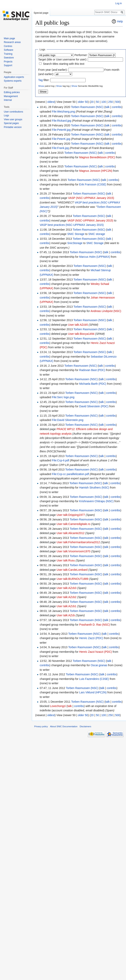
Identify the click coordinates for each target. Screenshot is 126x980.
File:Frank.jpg (60, 148)
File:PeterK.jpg (61, 139)
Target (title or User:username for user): (63, 59)
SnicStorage (75, 243)
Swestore (9, 58)
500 (117, 102)
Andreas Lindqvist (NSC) (106, 311)
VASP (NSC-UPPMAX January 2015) (91, 198)
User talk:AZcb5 (78, 325)
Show (41, 86)
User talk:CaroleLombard (72, 570)
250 (111, 102)
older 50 (83, 102)
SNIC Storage (76, 234)
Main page (9, 38)
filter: (44, 80)
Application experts (14, 77)
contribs (117, 107)
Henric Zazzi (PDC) (91, 638)
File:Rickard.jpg (62, 121)
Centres (8, 46)
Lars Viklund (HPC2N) (93, 692)
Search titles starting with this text (64, 64)
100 (104, 102)
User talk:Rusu (66, 560)
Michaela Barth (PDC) (93, 384)
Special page (41, 13)
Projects (8, 62)
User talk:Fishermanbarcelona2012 (78, 542)
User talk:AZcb (66, 615)
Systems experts (13, 81)
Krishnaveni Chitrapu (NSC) (96, 501)
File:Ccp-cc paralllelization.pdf (70, 474)
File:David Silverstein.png (68, 420)
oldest (51, 102)
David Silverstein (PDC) (94, 406)
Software (8, 50)
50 (98, 102)
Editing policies (12, 92)
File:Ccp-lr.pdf (61, 460)
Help (120, 21)
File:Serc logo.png (63, 397)
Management (11, 96)
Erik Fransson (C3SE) (93, 184)
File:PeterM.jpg (61, 130)
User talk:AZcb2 (66, 597)
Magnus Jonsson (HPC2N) (96, 171)
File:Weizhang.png (63, 112)
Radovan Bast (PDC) (92, 370)
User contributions (13, 112)
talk (107, 107)
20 (92, 102)
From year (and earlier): (53, 70)
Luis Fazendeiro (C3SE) (94, 679)
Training (8, 54)
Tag (41, 80)
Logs (6, 115)
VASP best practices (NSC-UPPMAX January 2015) (72, 225)
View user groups (13, 119)
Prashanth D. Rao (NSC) (95, 625)
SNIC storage (97, 234)
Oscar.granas (99, 665)
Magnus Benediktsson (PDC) (97, 157)
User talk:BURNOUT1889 (72, 579)
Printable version (13, 127)
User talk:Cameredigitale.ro (73, 524)
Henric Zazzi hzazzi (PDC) (96, 652)
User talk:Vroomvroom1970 (73, 551)
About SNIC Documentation (64, 726)
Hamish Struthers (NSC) (94, 488)
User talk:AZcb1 (66, 606)
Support (8, 65)
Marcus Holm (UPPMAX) (95, 257)
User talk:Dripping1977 (71, 515)
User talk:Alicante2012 (70, 533)
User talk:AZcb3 (66, 588)
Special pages (11, 123)
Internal (8, 100)
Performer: (81, 55)
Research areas (12, 42)
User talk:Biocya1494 (81, 334)
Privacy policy (41, 726)
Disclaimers (85, 726)
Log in (119, 3)
